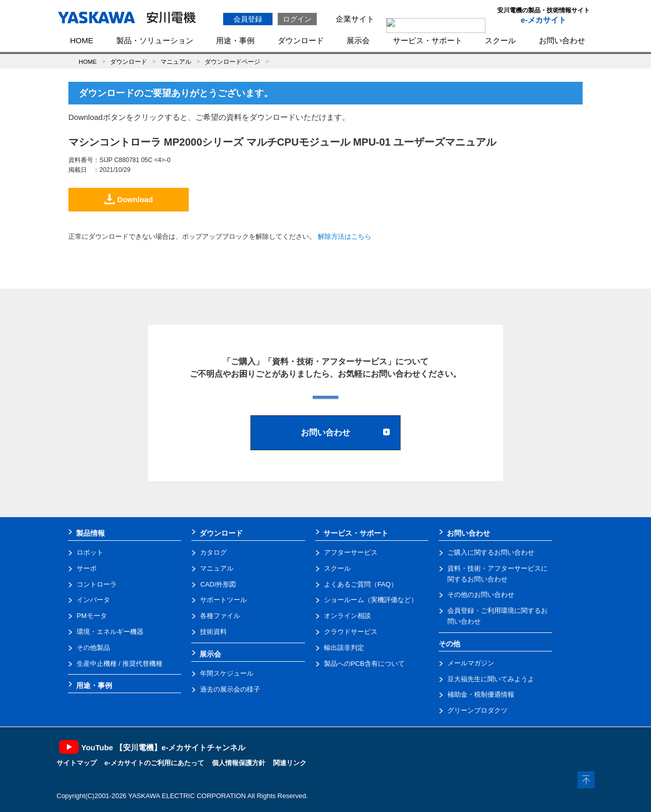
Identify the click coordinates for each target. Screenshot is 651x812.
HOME (82, 40)
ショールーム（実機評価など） (371, 600)
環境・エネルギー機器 (110, 632)
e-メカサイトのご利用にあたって (154, 763)
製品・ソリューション (155, 40)
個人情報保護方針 (239, 763)
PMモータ (92, 616)
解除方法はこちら (345, 236)
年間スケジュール (227, 673)
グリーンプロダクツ (477, 710)
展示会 (358, 40)
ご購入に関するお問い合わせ (491, 552)
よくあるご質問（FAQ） (361, 584)
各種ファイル (220, 616)
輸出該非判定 (344, 648)
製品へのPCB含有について (364, 664)
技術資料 (213, 632)
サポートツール (223, 600)
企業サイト (355, 19)
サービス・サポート (428, 40)
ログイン (297, 19)
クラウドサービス (351, 632)
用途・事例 (235, 40)
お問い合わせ (562, 40)
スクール (500, 40)
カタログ (213, 552)
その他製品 (93, 648)
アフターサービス (351, 552)
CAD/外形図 (218, 584)
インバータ (93, 600)
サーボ (87, 568)
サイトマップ (77, 763)
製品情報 (91, 533)
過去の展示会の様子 (230, 689)
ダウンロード (301, 40)
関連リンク (290, 763)
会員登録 (248, 19)
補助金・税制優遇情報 (481, 694)
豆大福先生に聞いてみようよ (491, 679)
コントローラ (97, 584)
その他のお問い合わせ (481, 595)
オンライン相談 (347, 616)
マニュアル (176, 61)
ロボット (90, 552)
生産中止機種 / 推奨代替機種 (120, 664)
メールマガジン (471, 663)
